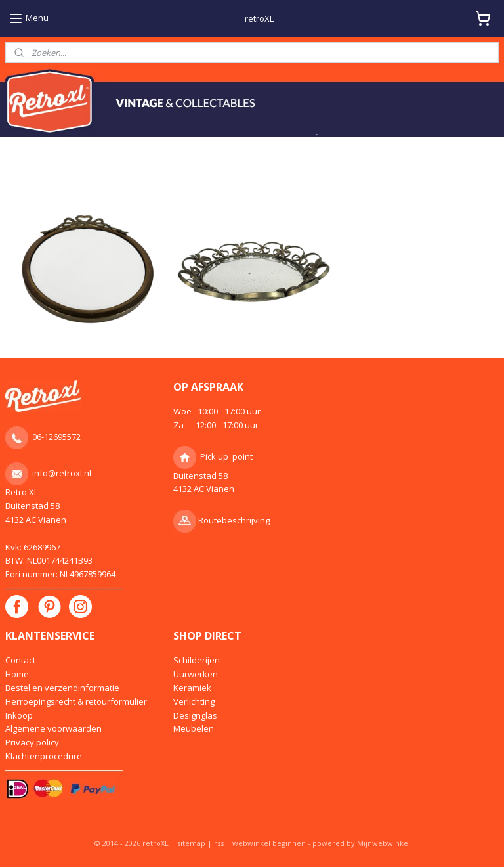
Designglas (195, 715)
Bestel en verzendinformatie (62, 688)
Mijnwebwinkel (384, 843)
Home (17, 674)
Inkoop (19, 715)
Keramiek (192, 688)
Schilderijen (197, 660)
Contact (20, 660)
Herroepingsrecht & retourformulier (76, 701)
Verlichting (194, 701)
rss (219, 843)
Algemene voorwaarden (53, 728)
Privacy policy (32, 742)
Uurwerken (196, 674)
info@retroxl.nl (62, 473)
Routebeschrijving (234, 520)
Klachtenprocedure (44, 756)
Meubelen (194, 728)
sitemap (191, 843)
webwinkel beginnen (269, 843)
